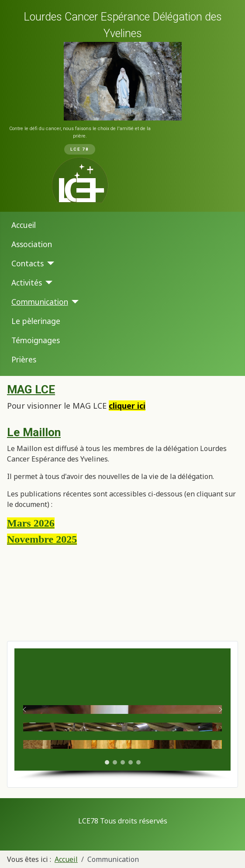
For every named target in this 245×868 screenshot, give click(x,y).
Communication (40, 302)
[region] (122, 106)
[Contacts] (49, 263)
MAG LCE (31, 389)
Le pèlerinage (36, 321)
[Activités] (47, 282)
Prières (24, 359)
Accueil (24, 225)
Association (32, 244)
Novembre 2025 (42, 539)
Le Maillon (34, 432)
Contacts (28, 263)
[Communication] (74, 302)
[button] (24, 710)
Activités (27, 282)
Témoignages (36, 340)
